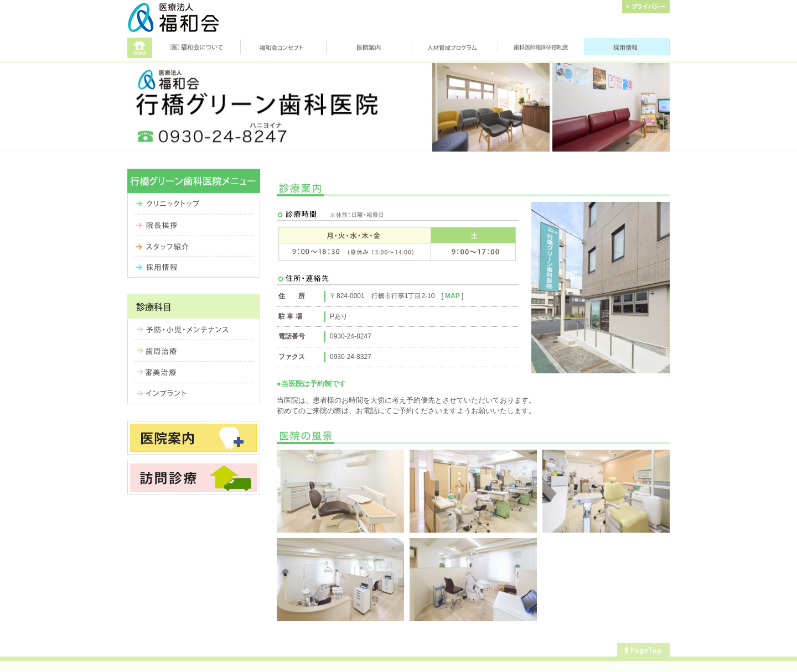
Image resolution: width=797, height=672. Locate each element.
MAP (452, 296)
